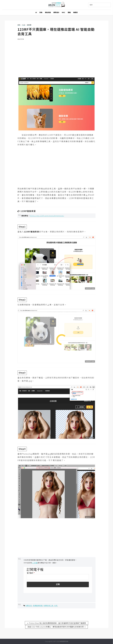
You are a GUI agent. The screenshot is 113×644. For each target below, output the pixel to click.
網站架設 (48, 12)
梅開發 (75, 12)
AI (36, 12)
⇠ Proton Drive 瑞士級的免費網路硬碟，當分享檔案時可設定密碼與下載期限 (56, 623)
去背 (56, 606)
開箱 (69, 12)
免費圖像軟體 (38, 606)
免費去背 (29, 606)
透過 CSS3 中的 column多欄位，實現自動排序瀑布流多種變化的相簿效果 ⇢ (56, 627)
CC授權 (35, 563)
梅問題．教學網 (56, 5)
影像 (41, 12)
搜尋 (91, 5)
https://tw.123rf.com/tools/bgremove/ (47, 216)
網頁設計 (56, 12)
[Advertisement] (56, 57)
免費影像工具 (48, 606)
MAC (64, 12)
